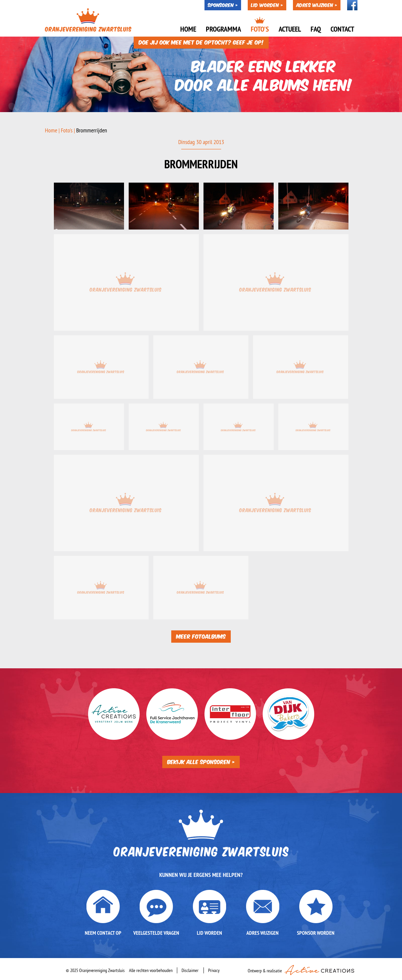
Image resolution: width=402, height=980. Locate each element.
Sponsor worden (316, 933)
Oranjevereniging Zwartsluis (88, 20)
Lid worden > (267, 5)
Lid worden (209, 933)
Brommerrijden (92, 130)
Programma (223, 29)
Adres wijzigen (263, 933)
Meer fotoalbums (201, 636)
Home (188, 29)
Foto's (260, 29)
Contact (342, 29)
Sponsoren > (223, 5)
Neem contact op (103, 933)
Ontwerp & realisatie (301, 970)
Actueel (290, 29)
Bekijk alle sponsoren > (201, 761)
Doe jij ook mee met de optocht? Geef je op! (201, 42)
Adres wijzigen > (317, 5)
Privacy (214, 970)
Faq (316, 29)
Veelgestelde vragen (156, 933)
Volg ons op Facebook (352, 5)
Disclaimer (190, 970)
